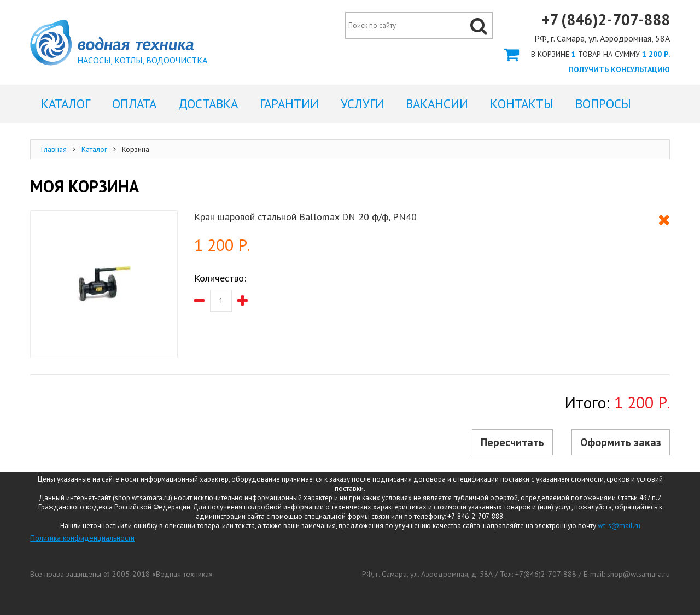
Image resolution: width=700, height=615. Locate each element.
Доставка (208, 104)
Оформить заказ (587, 54)
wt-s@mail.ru (619, 526)
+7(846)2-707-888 (546, 574)
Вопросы (603, 104)
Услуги (362, 104)
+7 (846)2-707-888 (606, 20)
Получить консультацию (619, 69)
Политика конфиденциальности (82, 538)
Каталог (94, 149)
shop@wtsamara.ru (638, 574)
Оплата (134, 104)
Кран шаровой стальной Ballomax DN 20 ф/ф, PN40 (305, 217)
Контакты (522, 104)
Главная (54, 149)
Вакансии (437, 104)
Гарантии (289, 104)
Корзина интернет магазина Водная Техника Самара (112, 43)
